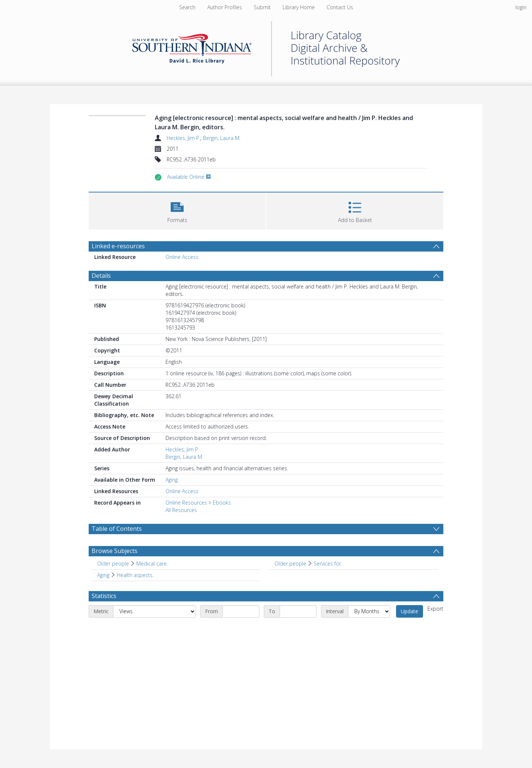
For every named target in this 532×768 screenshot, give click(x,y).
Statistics (104, 596)
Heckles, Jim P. (183, 138)
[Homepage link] (266, 47)
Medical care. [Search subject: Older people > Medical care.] (152, 564)
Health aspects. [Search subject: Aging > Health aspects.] (135, 575)
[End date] (298, 611)
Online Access (182, 257)
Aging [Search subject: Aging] (103, 575)
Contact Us (340, 7)
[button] (177, 210)
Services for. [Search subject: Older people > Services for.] (328, 564)
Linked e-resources (118, 246)
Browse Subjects (115, 551)
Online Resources (186, 503)
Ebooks (222, 503)
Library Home (299, 7)
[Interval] (369, 611)
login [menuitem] (521, 7)
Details (101, 276)
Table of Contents (117, 529)
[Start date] (241, 611)
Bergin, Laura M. (222, 138)
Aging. (172, 480)
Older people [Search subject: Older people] (113, 564)
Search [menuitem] (187, 7)
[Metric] (154, 611)
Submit (262, 7)
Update (410, 611)
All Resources (181, 510)
